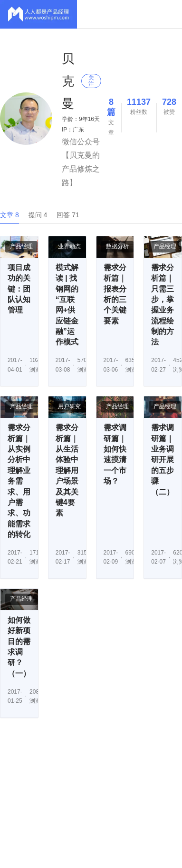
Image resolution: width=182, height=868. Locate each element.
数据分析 (117, 246)
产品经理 (21, 246)
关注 (91, 81)
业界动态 (69, 246)
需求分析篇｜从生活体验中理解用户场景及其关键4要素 (67, 470)
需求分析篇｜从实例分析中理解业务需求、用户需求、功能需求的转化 (19, 481)
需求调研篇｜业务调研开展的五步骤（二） (163, 459)
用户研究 (69, 406)
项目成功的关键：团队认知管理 (19, 289)
